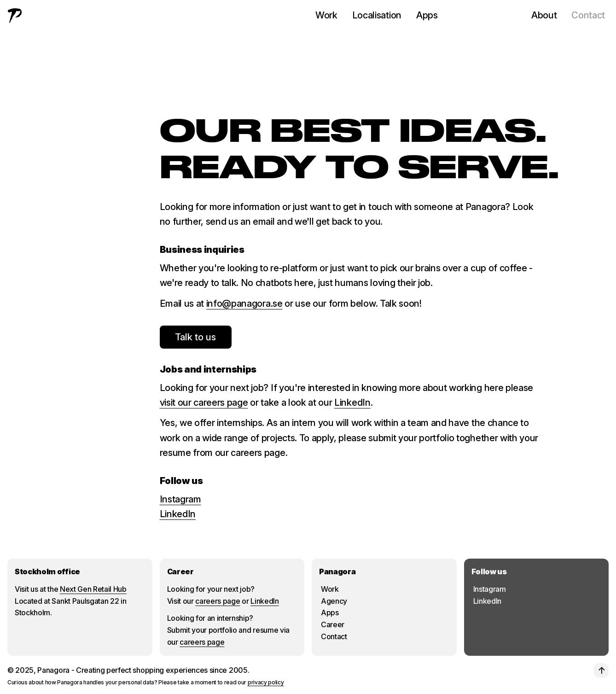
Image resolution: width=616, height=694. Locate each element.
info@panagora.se (244, 303)
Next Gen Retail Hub (93, 589)
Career (333, 624)
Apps (427, 15)
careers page (218, 601)
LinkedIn (352, 402)
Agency (334, 601)
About (544, 15)
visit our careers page (204, 402)
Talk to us (195, 337)
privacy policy (266, 682)
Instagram (180, 499)
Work (326, 15)
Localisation (377, 15)
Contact (588, 15)
